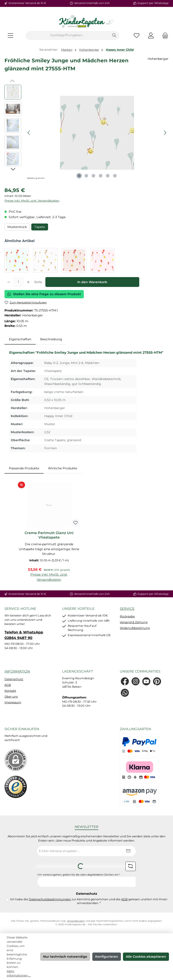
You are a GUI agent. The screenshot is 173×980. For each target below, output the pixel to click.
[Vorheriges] (29, 133)
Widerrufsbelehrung (135, 628)
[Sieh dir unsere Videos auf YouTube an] (146, 681)
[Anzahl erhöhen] (28, 282)
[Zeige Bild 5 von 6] (108, 176)
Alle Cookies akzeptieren (146, 957)
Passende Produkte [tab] (24, 468)
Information (17, 671)
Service (127, 609)
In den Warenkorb (92, 282)
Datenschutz (14, 679)
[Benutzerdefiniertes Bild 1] (16, 787)
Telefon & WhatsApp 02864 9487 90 (24, 635)
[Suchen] (114, 36)
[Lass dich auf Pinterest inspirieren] (157, 681)
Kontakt (10, 691)
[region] (86, 133)
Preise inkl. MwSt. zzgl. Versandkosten (32, 201)
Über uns (11, 697)
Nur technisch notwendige (65, 957)
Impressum (13, 702)
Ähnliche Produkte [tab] (63, 468)
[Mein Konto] (151, 35)
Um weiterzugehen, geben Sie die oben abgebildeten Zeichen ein (79, 875)
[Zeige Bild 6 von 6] (115, 176)
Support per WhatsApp (153, 3)
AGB (8, 685)
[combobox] (68, 36)
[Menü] (11, 35)
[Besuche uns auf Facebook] (125, 681)
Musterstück (17, 227)
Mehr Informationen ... (19, 973)
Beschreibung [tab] (51, 339)
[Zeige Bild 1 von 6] (79, 176)
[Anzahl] (19, 282)
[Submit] (128, 851)
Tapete (40, 227)
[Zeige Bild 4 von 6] (101, 176)
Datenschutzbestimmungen (50, 899)
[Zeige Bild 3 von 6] (93, 176)
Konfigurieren (107, 957)
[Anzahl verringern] (9, 282)
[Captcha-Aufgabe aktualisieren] (131, 866)
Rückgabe (127, 616)
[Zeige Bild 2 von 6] (86, 176)
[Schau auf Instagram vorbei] (136, 681)
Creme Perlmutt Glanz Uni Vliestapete (49, 535)
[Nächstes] (165, 133)
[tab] (20, 339)
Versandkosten (76, 921)
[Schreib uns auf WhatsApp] (125, 693)
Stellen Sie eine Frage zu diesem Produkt (44, 294)
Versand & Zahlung (134, 622)
